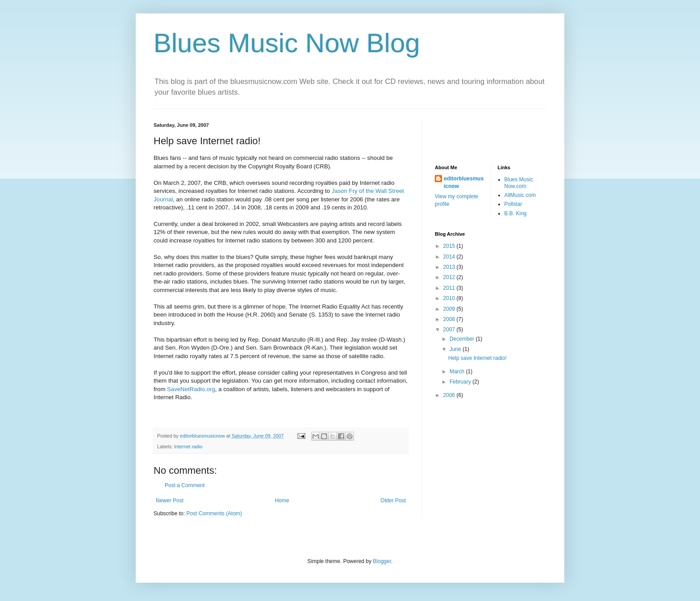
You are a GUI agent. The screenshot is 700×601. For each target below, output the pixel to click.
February (461, 382)
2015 (450, 246)
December (463, 339)
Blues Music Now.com (519, 183)
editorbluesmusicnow (464, 182)
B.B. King (516, 213)
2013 (450, 267)
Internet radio (188, 447)
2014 (450, 257)
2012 (450, 277)
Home (282, 501)
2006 (450, 395)
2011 (450, 288)
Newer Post (170, 501)
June (456, 349)
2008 (450, 319)
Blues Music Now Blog (287, 43)
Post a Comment (185, 485)
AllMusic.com (520, 195)
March (458, 371)
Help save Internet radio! (477, 358)
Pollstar (513, 204)
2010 (450, 298)
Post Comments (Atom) (214, 513)
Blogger (382, 561)
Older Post (393, 501)
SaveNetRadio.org (191, 389)
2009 (450, 309)
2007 (450, 330)
